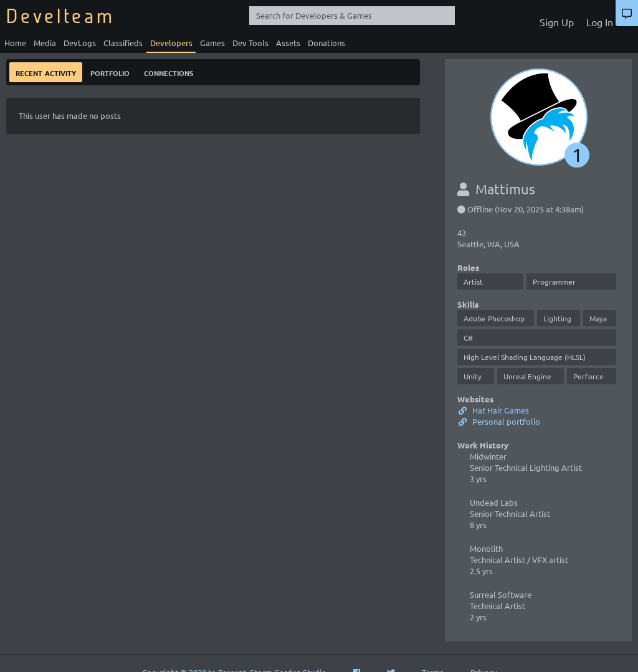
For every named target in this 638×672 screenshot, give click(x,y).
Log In (600, 22)
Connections (169, 72)
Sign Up (557, 22)
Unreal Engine (527, 376)
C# (468, 338)
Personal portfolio (499, 421)
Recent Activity (46, 72)
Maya (598, 318)
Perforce (588, 376)
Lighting (557, 318)
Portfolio (110, 72)
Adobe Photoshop (494, 318)
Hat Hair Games (493, 410)
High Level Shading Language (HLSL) (525, 357)
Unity (473, 376)
